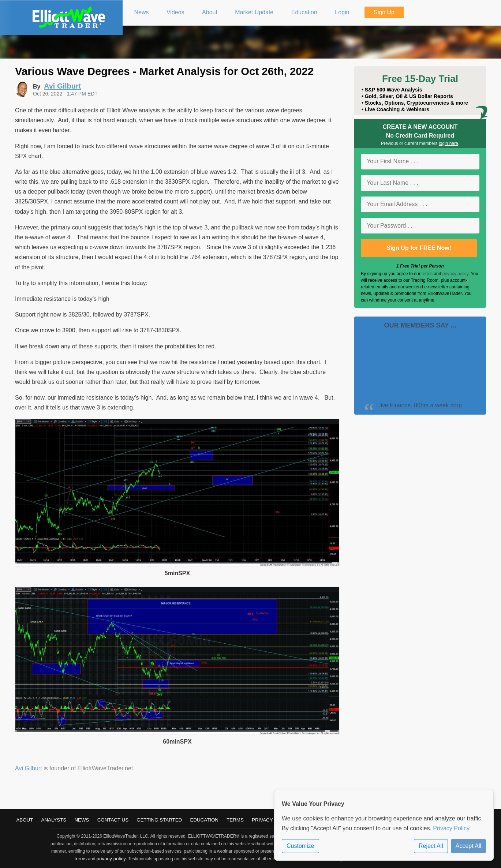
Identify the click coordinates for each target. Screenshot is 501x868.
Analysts (54, 820)
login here (448, 143)
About (25, 820)
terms (427, 274)
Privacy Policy (451, 828)
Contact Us (113, 820)
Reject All (431, 846)
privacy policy (455, 274)
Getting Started (159, 820)
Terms (235, 820)
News (82, 820)
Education (204, 820)
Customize (300, 846)
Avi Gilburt (29, 768)
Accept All (468, 846)
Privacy (262, 820)
